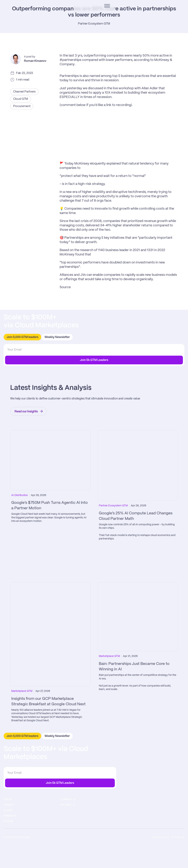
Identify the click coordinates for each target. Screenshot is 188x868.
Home (151, 781)
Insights (152, 786)
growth (91, 286)
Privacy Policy (158, 859)
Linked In (152, 823)
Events (151, 792)
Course (151, 803)
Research (153, 797)
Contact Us (177, 859)
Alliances (66, 319)
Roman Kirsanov (35, 102)
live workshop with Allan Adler (136, 132)
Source (65, 331)
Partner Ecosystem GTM (94, 64)
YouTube (152, 828)
